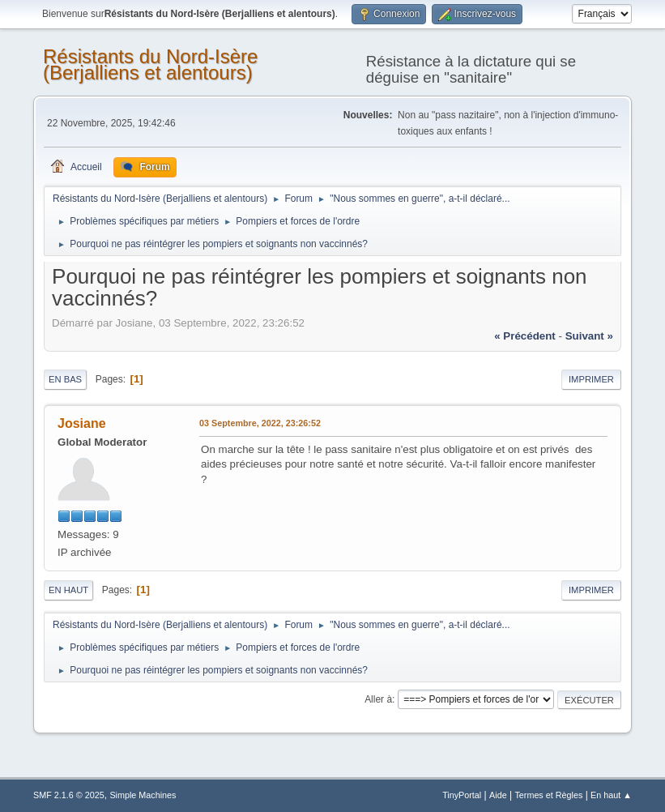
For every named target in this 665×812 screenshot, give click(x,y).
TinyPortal (462, 795)
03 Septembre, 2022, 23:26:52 (260, 423)
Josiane (82, 423)
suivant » (589, 336)
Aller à (378, 699)
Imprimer (591, 379)
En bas (65, 379)
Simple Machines (143, 795)
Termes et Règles (548, 795)
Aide (498, 795)
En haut (68, 590)
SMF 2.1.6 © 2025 (69, 795)
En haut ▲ (611, 795)
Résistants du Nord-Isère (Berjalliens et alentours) (150, 64)
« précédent (525, 336)
